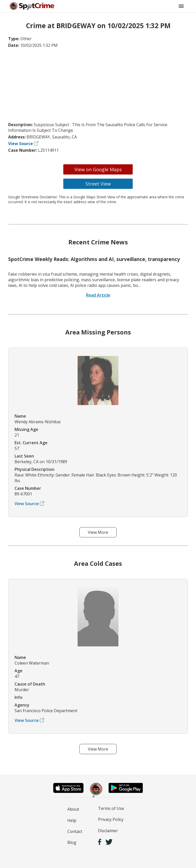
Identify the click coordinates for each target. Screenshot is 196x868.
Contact (75, 831)
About (73, 809)
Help (72, 820)
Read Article (98, 295)
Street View (98, 184)
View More (98, 532)
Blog (72, 842)
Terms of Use (111, 808)
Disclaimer (108, 831)
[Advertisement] (98, 85)
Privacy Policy (111, 819)
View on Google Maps (98, 169)
